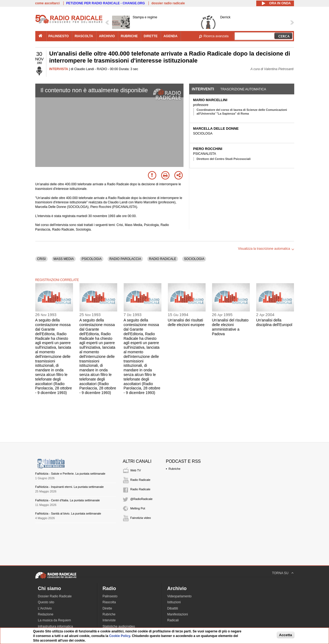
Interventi (203, 89)
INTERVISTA (59, 69)
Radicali (173, 620)
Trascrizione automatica (243, 89)
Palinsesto (110, 596)
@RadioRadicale (142, 499)
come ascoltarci (48, 3)
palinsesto (59, 36)
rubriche (129, 36)
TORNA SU (280, 573)
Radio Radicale (141, 480)
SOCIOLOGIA (194, 259)
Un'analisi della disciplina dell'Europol (274, 322)
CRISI (41, 259)
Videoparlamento (180, 596)
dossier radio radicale (168, 3)
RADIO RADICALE (163, 259)
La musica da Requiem (55, 620)
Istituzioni (174, 602)
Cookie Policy (120, 636)
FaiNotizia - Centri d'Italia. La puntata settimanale (68, 500)
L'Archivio (45, 608)
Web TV (136, 470)
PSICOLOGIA (92, 259)
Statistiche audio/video (119, 626)
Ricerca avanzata (216, 36)
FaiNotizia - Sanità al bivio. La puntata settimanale (68, 513)
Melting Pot (138, 508)
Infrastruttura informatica (56, 626)
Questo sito (46, 602)
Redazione (46, 614)
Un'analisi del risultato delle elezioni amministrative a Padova (230, 327)
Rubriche (175, 469)
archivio (107, 36)
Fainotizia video (141, 518)
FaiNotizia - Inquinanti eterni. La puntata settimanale (70, 487)
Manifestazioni (178, 614)
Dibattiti (173, 608)
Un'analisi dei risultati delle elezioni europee (186, 322)
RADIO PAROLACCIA (125, 259)
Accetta (286, 635)
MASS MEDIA (64, 259)
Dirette (107, 608)
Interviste (109, 620)
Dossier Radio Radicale (55, 596)
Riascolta (109, 602)
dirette (150, 36)
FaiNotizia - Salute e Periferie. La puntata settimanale (70, 474)
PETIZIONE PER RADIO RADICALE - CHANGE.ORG (106, 3)
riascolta (84, 36)
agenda (171, 36)
